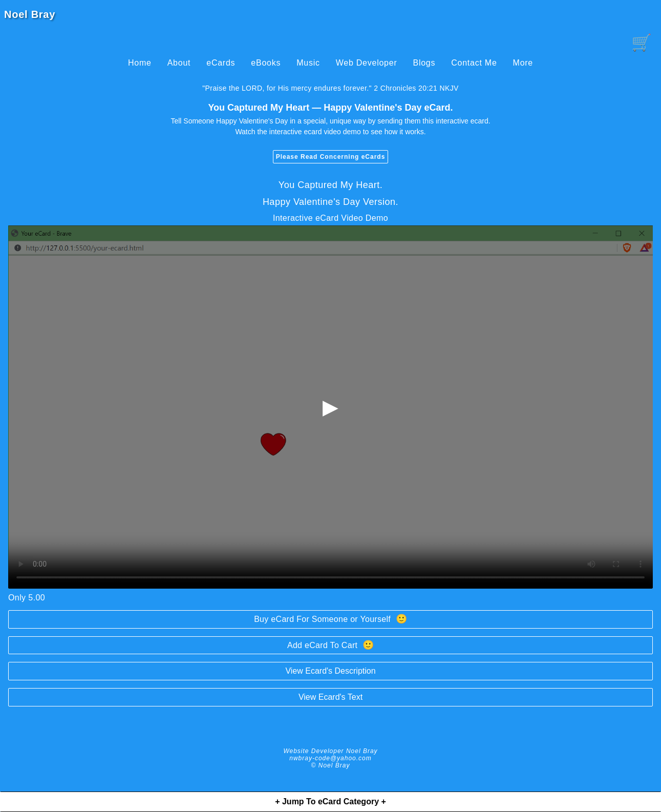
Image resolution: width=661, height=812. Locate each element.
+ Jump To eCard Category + (330, 801)
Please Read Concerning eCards (331, 157)
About (179, 63)
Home (140, 63)
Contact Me (474, 63)
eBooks (266, 63)
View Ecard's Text (330, 697)
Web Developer (367, 63)
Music (308, 63)
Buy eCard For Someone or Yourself (330, 619)
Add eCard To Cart (330, 645)
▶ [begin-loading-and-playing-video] (330, 407)
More (523, 63)
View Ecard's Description (330, 671)
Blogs (424, 63)
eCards (221, 63)
